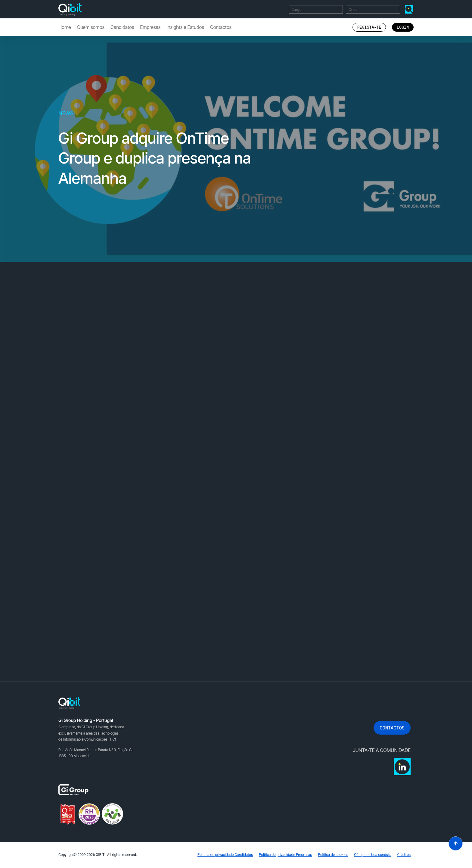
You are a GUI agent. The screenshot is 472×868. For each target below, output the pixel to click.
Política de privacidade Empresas (285, 855)
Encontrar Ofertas (410, 9)
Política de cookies (333, 855)
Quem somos (91, 27)
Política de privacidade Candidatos (225, 855)
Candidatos (122, 27)
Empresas (150, 27)
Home (65, 27)
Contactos (221, 27)
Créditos (404, 855)
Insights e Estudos (185, 27)
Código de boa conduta (373, 855)
